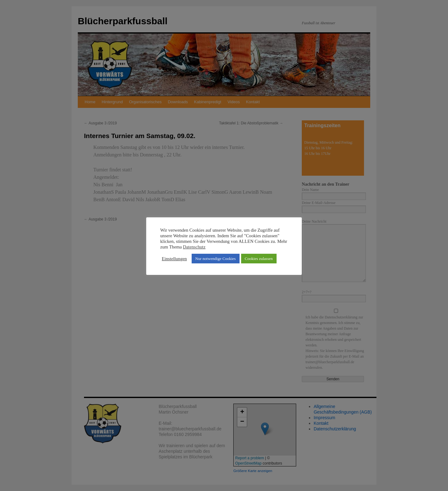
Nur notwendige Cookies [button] (216, 259)
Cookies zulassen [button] (259, 259)
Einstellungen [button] (174, 259)
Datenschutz (194, 247)
